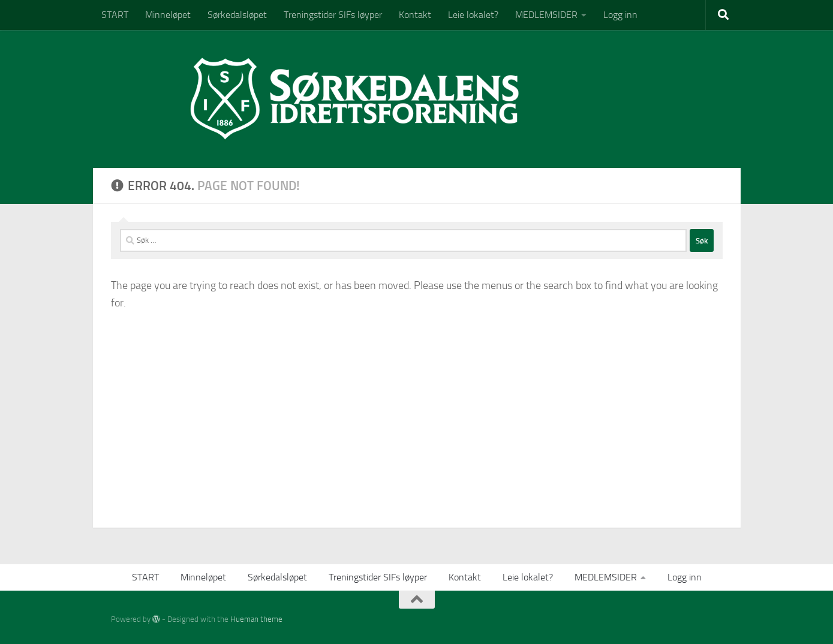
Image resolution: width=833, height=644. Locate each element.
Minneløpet (168, 15)
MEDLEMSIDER (546, 15)
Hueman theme (256, 619)
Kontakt (415, 15)
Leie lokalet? (473, 15)
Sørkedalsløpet (237, 15)
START (115, 15)
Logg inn (620, 15)
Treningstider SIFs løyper (333, 15)
